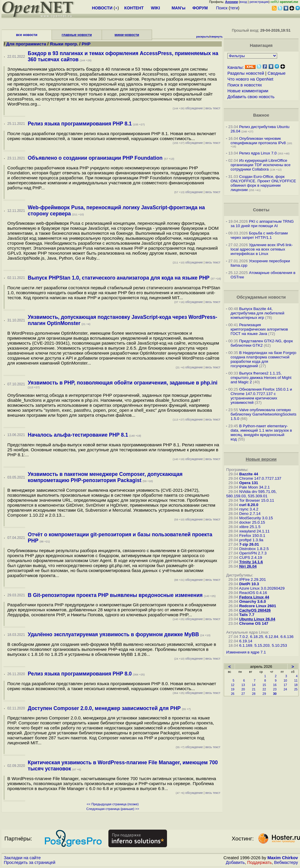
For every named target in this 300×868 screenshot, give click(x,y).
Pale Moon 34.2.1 (255, 487)
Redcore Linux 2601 (258, 606)
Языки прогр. (64, 44)
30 (275, 694)
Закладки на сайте (22, 858)
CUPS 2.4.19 (251, 558)
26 (233, 694)
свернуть (216, 37)
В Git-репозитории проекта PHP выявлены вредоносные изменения (115, 595)
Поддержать (260, 862)
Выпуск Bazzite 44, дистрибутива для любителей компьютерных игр (257, 313)
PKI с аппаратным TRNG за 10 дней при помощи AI (262, 224)
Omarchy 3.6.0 (253, 601)
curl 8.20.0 (249, 505)
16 (275, 685)
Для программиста (27, 44)
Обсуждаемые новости (261, 297)
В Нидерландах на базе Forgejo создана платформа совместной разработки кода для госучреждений (263, 359)
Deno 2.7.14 (250, 514)
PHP (86, 44)
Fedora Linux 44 (254, 597)
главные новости (77, 35)
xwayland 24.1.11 (255, 531)
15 (264, 685)
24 (285, 689)
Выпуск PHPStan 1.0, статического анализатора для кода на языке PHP (119, 278)
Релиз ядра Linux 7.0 (258, 153)
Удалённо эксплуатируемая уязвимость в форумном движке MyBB (113, 634)
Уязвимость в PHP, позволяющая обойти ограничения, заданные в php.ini (123, 383)
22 (264, 689)
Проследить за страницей (30, 862)
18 (296, 685)
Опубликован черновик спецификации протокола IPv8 (258, 141)
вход (243, 2)
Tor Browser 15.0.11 (256, 500)
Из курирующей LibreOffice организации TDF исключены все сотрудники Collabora (261, 165)
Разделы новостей (246, 73)
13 (243, 685)
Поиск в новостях (245, 85)
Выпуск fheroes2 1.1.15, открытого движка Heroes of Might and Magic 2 (261, 378)
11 (296, 680)
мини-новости (127, 35)
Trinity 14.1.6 (251, 562)
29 (264, 694)
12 (233, 685)
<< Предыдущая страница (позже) (113, 804)
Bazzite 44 (249, 474)
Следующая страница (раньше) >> (112, 809)
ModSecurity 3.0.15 (256, 518)
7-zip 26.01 (249, 544)
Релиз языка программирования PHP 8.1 (80, 124)
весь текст (213, 108)
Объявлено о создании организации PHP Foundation (96, 158)
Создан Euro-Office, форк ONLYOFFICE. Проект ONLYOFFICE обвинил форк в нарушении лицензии (263, 183)
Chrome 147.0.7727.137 (260, 478)
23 (275, 689)
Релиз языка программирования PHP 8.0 (80, 674)
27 (243, 694)
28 (254, 694)
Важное (261, 115)
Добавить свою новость (251, 97)
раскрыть (203, 37)
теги (234, 8)
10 (285, 680)
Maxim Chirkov (283, 858)
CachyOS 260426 (255, 610)
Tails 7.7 (247, 615)
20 (243, 689)
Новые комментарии (248, 91)
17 (285, 685)
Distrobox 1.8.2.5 (254, 549)
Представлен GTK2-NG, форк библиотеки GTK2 (262, 343)
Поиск (222, 8)
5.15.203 (262, 645)
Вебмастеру (286, 862)
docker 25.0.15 (252, 522)
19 (233, 689)
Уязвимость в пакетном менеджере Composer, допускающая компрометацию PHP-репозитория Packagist (105, 477)
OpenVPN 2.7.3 (253, 553)
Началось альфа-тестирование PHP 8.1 (78, 435)
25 (296, 689)
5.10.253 (279, 645)
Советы (261, 210)
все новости (27, 35)
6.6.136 (287, 637)
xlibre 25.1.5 (250, 527)
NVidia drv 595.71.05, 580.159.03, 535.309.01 (251, 494)
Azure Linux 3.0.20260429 (262, 588)
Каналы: (236, 67)
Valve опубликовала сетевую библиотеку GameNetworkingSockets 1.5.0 (264, 414)
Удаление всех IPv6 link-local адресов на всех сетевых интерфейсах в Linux (262, 249)
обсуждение (188, 108)
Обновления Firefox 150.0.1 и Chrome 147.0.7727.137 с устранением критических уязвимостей (261, 396)
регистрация (259, 2)
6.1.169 (246, 645)
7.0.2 (244, 637)
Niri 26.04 (248, 566)
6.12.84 (272, 637)
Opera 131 (249, 483)
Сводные (276, 73)
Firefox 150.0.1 (252, 536)
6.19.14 (246, 641)
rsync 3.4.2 (249, 509)
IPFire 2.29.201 (253, 579)
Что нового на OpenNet (250, 79)
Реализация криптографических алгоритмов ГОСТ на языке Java (259, 329)
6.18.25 (257, 637)
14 (254, 685)
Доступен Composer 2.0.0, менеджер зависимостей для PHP (104, 708)
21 (254, 689)
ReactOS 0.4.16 (253, 593)
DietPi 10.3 (249, 584)
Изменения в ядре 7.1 (246, 652)
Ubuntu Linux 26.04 (257, 619)
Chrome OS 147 (254, 623)
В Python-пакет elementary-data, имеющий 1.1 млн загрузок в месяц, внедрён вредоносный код (261, 433)
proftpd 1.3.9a (251, 540)
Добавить (235, 862)
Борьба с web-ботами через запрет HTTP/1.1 (259, 235)
